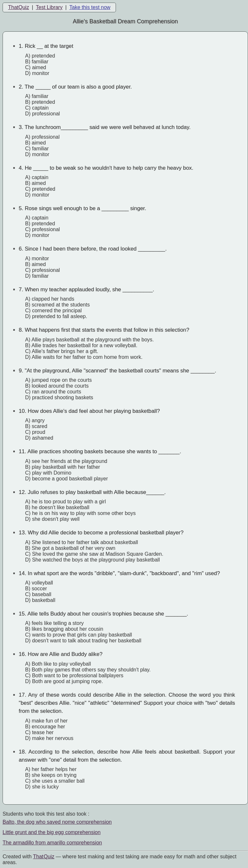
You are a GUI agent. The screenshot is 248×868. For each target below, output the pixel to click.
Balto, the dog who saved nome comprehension (57, 822)
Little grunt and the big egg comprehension (52, 832)
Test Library (49, 7)
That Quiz (44, 857)
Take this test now (90, 7)
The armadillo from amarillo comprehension (52, 843)
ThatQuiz (19, 7)
